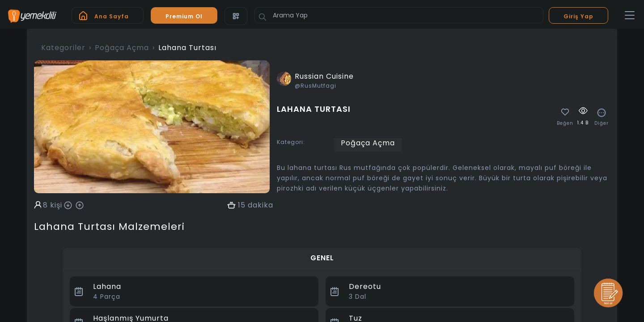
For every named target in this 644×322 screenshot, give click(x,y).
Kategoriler (63, 48)
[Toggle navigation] (630, 16)
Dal (358, 297)
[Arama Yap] (399, 15)
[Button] (263, 17)
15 (242, 205)
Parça (107, 297)
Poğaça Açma (122, 48)
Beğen (565, 123)
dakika (261, 205)
